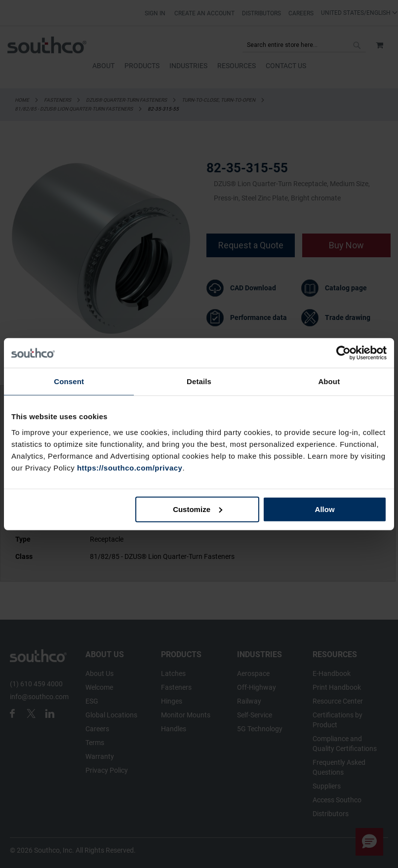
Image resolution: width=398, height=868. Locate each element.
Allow (325, 509)
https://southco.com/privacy (130, 467)
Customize (198, 509)
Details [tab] (199, 381)
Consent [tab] (69, 381)
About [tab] (329, 381)
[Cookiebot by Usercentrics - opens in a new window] (343, 353)
